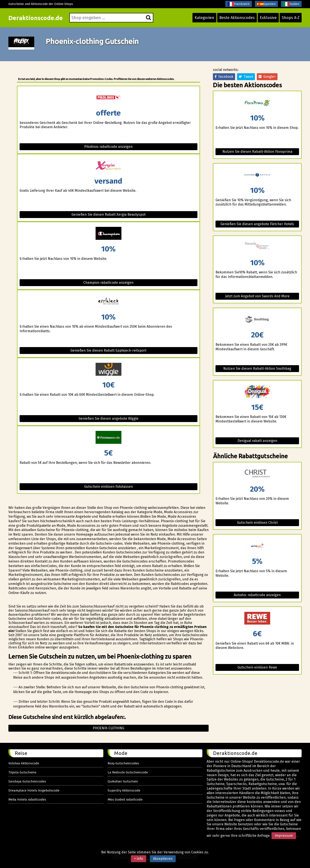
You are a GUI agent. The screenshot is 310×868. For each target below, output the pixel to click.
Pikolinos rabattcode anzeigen (108, 147)
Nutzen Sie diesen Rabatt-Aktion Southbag (257, 369)
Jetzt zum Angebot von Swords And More (257, 296)
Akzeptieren (163, 859)
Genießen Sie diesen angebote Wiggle (108, 418)
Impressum (284, 836)
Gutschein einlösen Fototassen (108, 487)
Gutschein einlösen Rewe (257, 667)
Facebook (224, 77)
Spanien (266, 4)
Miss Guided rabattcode (125, 799)
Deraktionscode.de (36, 18)
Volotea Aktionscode (24, 763)
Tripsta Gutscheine (22, 772)
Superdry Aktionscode (124, 790)
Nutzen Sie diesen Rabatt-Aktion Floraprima (257, 152)
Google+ (267, 77)
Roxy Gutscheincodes (123, 763)
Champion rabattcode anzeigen (108, 283)
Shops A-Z (291, 18)
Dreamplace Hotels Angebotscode (34, 790)
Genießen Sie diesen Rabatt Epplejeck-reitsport (108, 350)
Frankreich (239, 4)
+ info (139, 859)
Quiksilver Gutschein (123, 781)
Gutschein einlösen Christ (257, 523)
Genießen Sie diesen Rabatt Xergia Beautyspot (108, 214)
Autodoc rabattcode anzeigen (257, 595)
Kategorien (204, 18)
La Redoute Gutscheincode (128, 772)
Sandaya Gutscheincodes (27, 781)
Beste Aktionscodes (237, 18)
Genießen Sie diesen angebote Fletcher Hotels (257, 224)
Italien (291, 4)
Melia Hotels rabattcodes (27, 799)
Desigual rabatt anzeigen (257, 441)
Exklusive (268, 18)
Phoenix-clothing (108, 728)
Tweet (246, 77)
